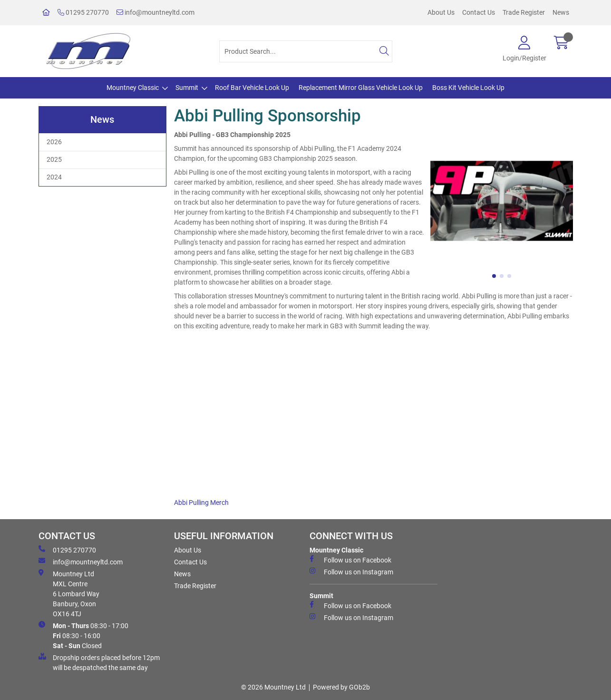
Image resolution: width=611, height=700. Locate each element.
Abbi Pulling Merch (201, 503)
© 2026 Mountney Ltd (273, 687)
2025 (54, 159)
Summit (187, 88)
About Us (441, 12)
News (561, 12)
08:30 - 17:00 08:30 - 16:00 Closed (83, 635)
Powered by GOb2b (341, 687)
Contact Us (479, 12)
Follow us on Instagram (351, 572)
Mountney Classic (133, 88)
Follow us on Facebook (350, 560)
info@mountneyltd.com (155, 12)
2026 (54, 142)
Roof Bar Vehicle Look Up (252, 88)
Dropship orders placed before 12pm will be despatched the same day (99, 662)
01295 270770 (83, 12)
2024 (54, 177)
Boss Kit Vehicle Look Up (468, 88)
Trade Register (524, 12)
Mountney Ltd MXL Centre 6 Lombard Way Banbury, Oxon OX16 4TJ (69, 593)
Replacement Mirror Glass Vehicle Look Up (361, 88)
